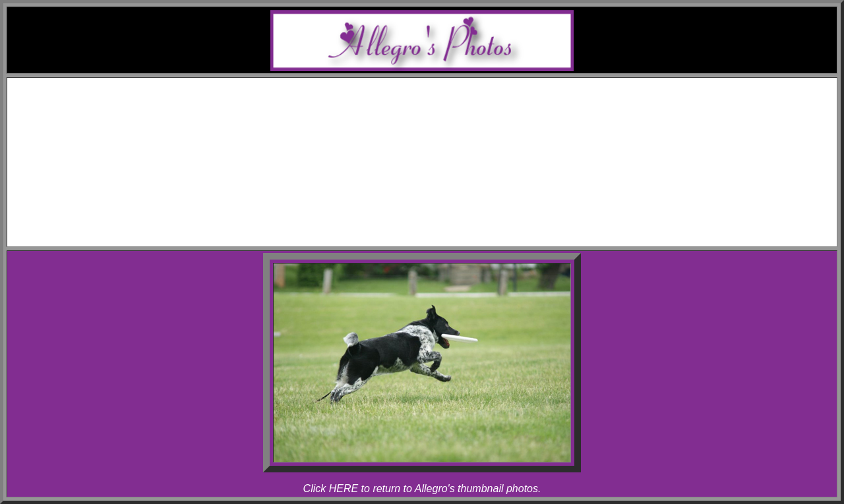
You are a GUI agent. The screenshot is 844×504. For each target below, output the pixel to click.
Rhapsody (448, 145)
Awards (435, 109)
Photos (435, 156)
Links (435, 216)
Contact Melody (435, 228)
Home (435, 85)
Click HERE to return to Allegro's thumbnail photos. (422, 489)
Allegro (449, 133)
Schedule (436, 97)
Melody (448, 121)
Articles (436, 204)
